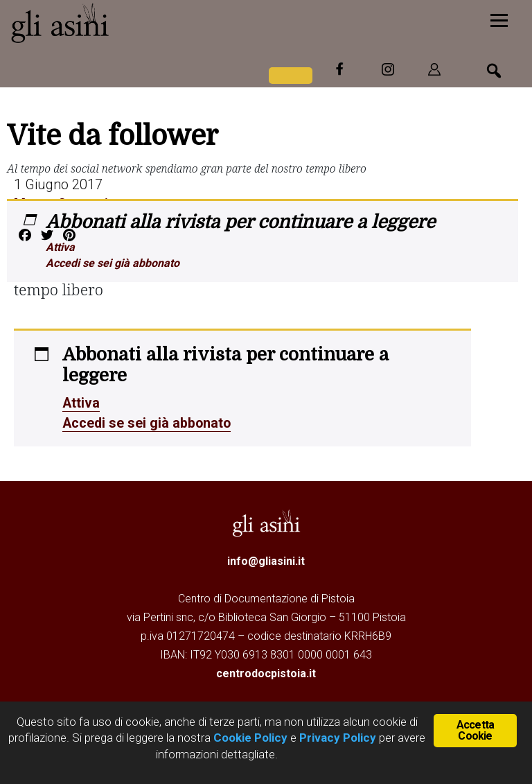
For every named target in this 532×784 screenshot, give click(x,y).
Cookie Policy (249, 738)
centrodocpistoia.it (266, 672)
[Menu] (499, 19)
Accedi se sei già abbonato (113, 263)
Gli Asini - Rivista (114, 23)
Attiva (60, 247)
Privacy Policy (338, 738)
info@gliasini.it (266, 560)
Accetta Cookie (475, 730)
